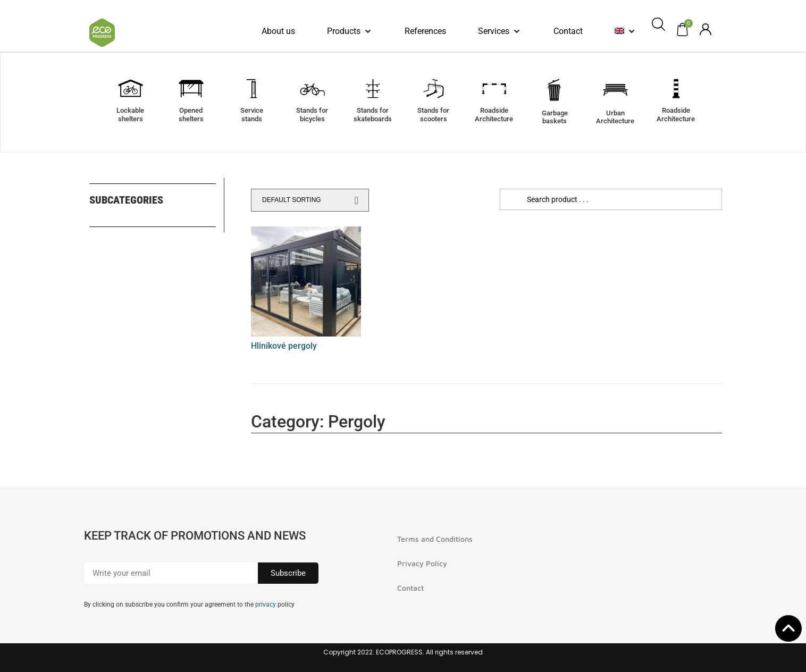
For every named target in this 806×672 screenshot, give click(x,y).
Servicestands (252, 115)
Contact (410, 588)
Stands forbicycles (312, 115)
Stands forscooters (433, 115)
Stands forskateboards (373, 115)
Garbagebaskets (555, 117)
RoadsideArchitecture (494, 115)
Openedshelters (191, 115)
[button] (350, 31)
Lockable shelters (130, 115)
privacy (266, 604)
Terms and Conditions (435, 539)
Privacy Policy (422, 563)
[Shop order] (310, 200)
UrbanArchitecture (615, 117)
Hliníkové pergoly (284, 346)
